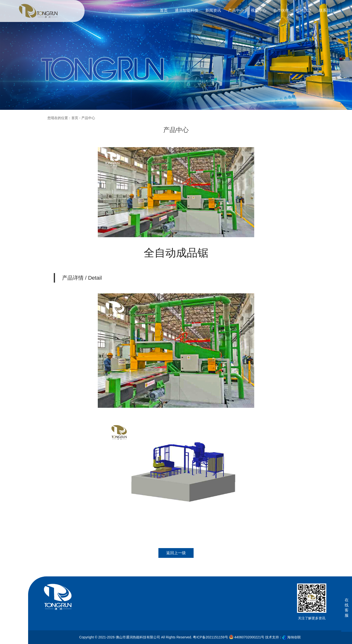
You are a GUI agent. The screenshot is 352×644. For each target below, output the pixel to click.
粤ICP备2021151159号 (210, 637)
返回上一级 (176, 553)
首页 (75, 118)
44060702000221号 (247, 637)
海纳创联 (294, 637)
